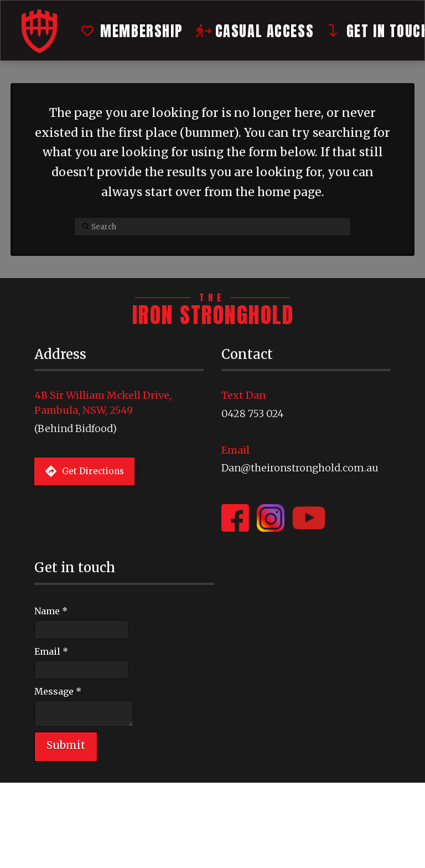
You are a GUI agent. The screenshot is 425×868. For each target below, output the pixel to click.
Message (58, 691)
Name (51, 611)
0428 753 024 (253, 414)
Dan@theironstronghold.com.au (300, 468)
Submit (66, 745)
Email (51, 651)
